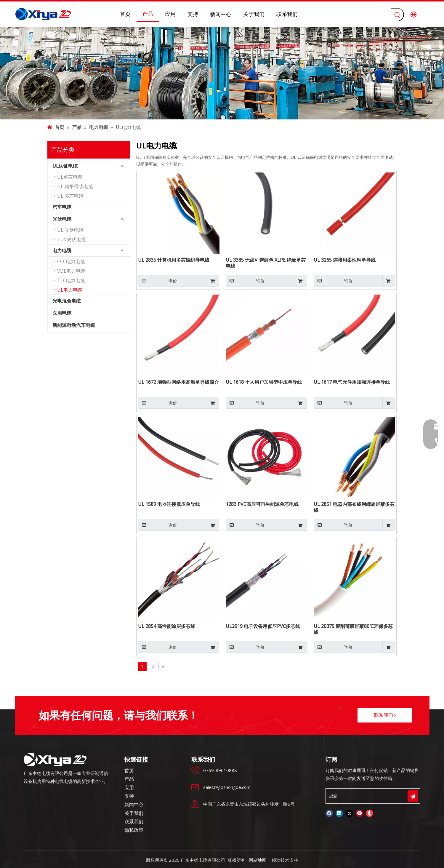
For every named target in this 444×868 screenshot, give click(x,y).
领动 (276, 860)
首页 (129, 771)
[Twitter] (349, 813)
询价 (157, 281)
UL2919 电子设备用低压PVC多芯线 (263, 626)
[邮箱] (366, 796)
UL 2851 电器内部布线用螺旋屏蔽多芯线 (354, 507)
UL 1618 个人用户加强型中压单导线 (264, 382)
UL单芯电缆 (70, 177)
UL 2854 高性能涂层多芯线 (167, 626)
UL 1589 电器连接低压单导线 (169, 504)
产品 (129, 779)
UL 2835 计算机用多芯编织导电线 (174, 260)
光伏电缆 (62, 219)
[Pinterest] (359, 813)
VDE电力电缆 (71, 271)
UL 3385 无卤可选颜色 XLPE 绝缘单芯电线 (266, 263)
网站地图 (258, 860)
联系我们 (385, 715)
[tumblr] (370, 813)
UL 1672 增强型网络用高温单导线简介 (178, 382)
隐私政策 (134, 830)
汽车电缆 (62, 207)
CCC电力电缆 (71, 261)
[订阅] (413, 796)
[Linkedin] (339, 813)
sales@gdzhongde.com (227, 787)
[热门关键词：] (397, 15)
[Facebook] (329, 813)
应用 (129, 787)
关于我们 (134, 813)
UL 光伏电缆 (70, 230)
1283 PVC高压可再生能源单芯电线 (262, 504)
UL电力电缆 (70, 290)
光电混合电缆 (67, 301)
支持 (129, 796)
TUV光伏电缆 (72, 239)
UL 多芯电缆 (70, 196)
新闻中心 (134, 805)
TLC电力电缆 (71, 280)
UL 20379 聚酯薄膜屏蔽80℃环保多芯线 (353, 629)
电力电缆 (62, 250)
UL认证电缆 (65, 166)
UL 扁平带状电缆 (75, 186)
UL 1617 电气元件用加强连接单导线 (352, 382)
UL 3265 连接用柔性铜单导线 (345, 260)
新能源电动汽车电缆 (74, 325)
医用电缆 (62, 313)
